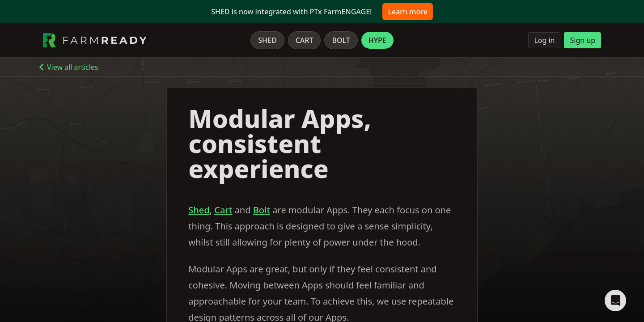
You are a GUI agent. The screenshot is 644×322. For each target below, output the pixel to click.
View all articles (73, 67)
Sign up (583, 40)
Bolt (341, 40)
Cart (305, 40)
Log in (544, 40)
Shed (267, 40)
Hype (377, 40)
